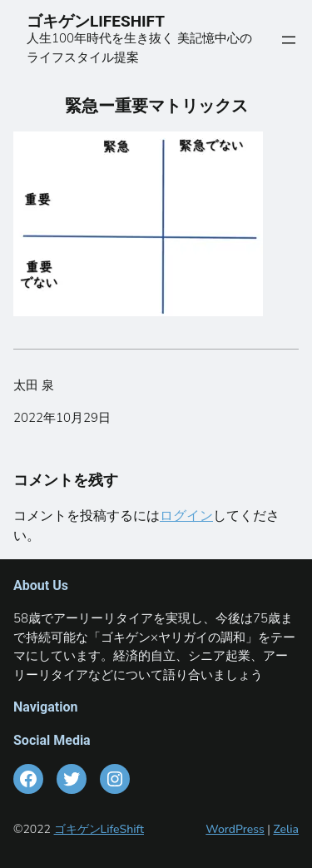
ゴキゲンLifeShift (99, 829)
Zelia (286, 829)
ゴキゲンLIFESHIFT (104, 21)
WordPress (235, 829)
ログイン (186, 516)
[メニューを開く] (289, 40)
